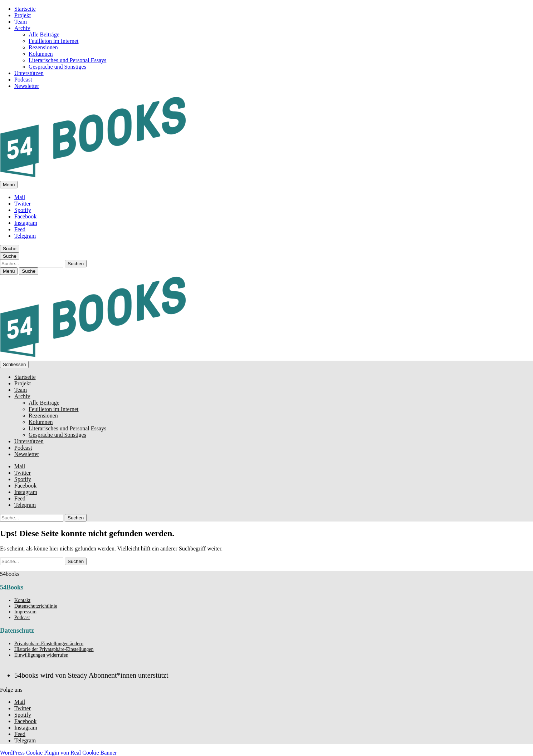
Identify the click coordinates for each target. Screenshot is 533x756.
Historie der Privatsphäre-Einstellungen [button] (54, 649)
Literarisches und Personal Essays (67, 60)
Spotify (23, 210)
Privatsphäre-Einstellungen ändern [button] (49, 644)
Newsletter (27, 86)
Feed (20, 229)
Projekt (23, 15)
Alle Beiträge (44, 34)
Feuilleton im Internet (54, 41)
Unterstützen (29, 73)
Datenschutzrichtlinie (36, 606)
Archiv (22, 28)
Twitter (23, 204)
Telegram (25, 236)
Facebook (25, 216)
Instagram (26, 223)
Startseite (25, 9)
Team (21, 22)
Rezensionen (43, 47)
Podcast (23, 80)
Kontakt (22, 600)
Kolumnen (41, 54)
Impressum (25, 612)
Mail (20, 197)
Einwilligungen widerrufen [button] (41, 655)
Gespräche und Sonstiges (57, 67)
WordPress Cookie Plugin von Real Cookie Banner (58, 753)
